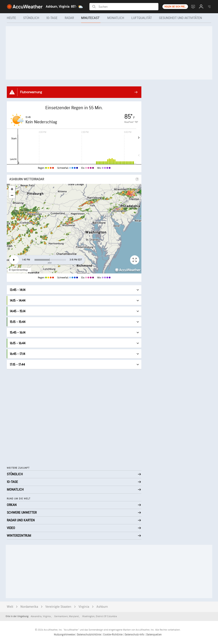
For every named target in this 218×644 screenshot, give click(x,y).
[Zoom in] (12, 189)
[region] (74, 229)
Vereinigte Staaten (58, 607)
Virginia (84, 607)
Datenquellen (154, 635)
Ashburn (102, 607)
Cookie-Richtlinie (113, 635)
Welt (10, 607)
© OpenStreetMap (18, 270)
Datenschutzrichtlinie (89, 635)
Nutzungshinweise (65, 635)
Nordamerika (29, 607)
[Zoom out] (12, 195)
